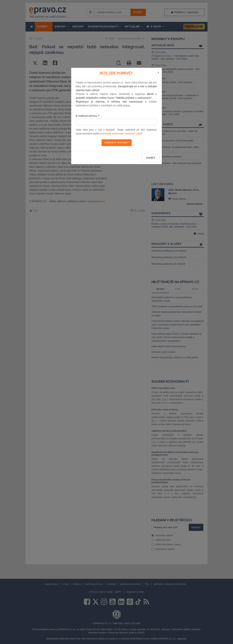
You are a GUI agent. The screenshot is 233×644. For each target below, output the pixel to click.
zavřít (151, 158)
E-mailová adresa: (87, 116)
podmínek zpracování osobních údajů (121, 133)
